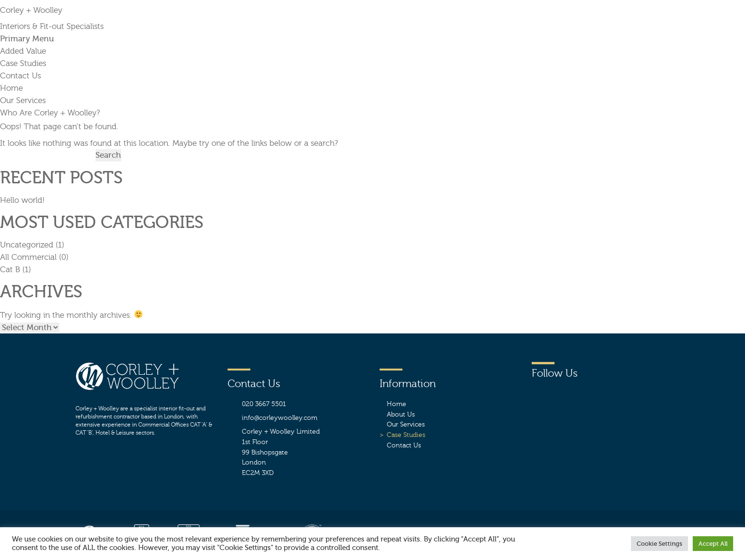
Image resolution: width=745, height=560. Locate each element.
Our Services (23, 100)
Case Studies (23, 63)
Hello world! (22, 200)
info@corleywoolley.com (280, 418)
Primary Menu (27, 39)
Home (11, 88)
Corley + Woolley (31, 10)
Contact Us (20, 76)
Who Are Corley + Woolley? (50, 113)
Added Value (23, 51)
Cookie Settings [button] (659, 544)
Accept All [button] (713, 544)
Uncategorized (27, 245)
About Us (401, 414)
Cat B (10, 270)
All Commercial (28, 257)
